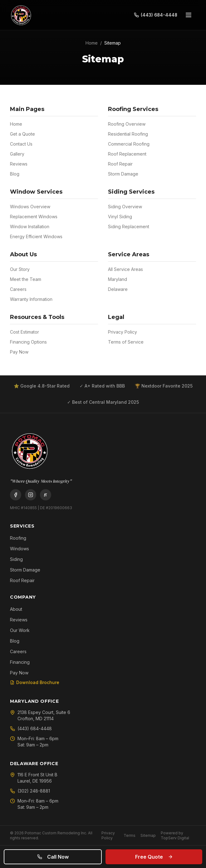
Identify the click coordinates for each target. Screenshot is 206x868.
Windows (20, 549)
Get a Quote (22, 134)
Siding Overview (125, 207)
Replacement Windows (34, 217)
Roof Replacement (127, 154)
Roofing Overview (127, 124)
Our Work (20, 630)
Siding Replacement (129, 227)
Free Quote (154, 857)
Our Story (20, 269)
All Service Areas (125, 269)
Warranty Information (31, 299)
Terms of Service (126, 342)
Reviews (19, 164)
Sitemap (148, 835)
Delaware (118, 289)
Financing (20, 662)
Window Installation (30, 227)
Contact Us (21, 144)
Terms (130, 835)
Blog (15, 174)
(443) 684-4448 (31, 728)
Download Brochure (35, 682)
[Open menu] (189, 15)
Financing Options (28, 342)
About (16, 609)
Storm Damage (123, 174)
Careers (18, 289)
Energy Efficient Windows (36, 236)
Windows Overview (30, 207)
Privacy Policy (123, 332)
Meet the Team (26, 279)
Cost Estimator (25, 332)
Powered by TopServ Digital (175, 835)
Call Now (53, 857)
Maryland (118, 279)
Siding (16, 559)
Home (92, 43)
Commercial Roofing (129, 144)
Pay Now (19, 352)
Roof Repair (120, 164)
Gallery (17, 154)
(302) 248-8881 (30, 791)
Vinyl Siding (120, 217)
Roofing (18, 538)
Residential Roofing (128, 134)
